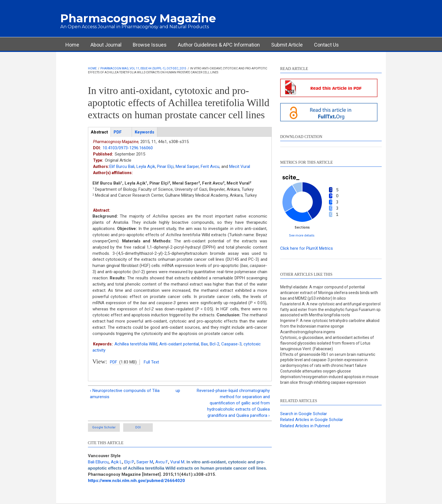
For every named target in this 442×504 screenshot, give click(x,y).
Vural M (177, 462)
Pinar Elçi (165, 166)
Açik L (116, 462)
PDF (114, 362)
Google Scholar (104, 427)
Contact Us (326, 45)
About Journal (106, 45)
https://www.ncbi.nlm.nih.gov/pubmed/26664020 (136, 481)
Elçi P (129, 462)
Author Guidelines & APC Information (219, 45)
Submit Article (287, 45)
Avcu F (162, 462)
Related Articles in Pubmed (305, 426)
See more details (302, 235)
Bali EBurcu (98, 462)
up (178, 391)
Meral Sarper (187, 166)
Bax (204, 344)
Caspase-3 (231, 344)
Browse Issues (150, 45)
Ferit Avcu (210, 166)
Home (72, 45)
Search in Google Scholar (304, 414)
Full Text (151, 362)
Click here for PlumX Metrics (307, 248)
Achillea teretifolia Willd (136, 344)
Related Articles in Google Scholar (312, 420)
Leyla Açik (146, 166)
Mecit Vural (240, 166)
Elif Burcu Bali (122, 166)
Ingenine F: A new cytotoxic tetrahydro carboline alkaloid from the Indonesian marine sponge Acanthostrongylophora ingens (330, 326)
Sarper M (145, 462)
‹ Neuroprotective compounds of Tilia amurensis (125, 394)
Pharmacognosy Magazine (138, 18)
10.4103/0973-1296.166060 (128, 148)
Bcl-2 (215, 344)
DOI (138, 427)
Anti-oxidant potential (179, 344)
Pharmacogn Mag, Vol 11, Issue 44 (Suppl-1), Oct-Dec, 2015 (143, 68)
